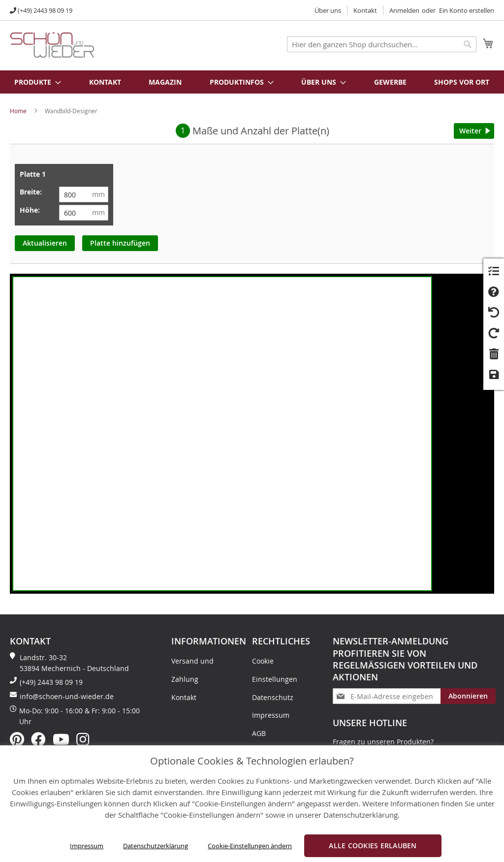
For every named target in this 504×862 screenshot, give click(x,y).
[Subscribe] (468, 696)
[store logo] (52, 45)
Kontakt (365, 10)
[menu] (252, 82)
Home (18, 111)
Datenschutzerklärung (156, 846)
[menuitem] (32, 82)
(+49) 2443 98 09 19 (45, 10)
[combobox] (382, 44)
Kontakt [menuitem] (105, 82)
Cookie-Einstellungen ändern (250, 846)
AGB (259, 733)
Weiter (470, 131)
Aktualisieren (45, 243)
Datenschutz (273, 697)
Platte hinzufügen (120, 243)
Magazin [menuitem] (165, 82)
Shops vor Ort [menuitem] (462, 82)
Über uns (328, 10)
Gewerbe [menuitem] (390, 82)
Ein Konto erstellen (467, 10)
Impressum (87, 846)
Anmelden (404, 10)
